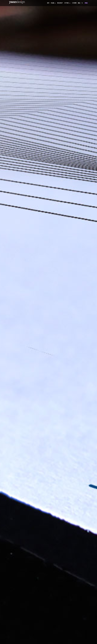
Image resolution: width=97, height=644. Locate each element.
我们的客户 (60, 3)
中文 (86, 3)
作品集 (53, 3)
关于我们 (67, 3)
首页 (48, 3)
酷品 (79, 3)
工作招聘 (74, 3)
